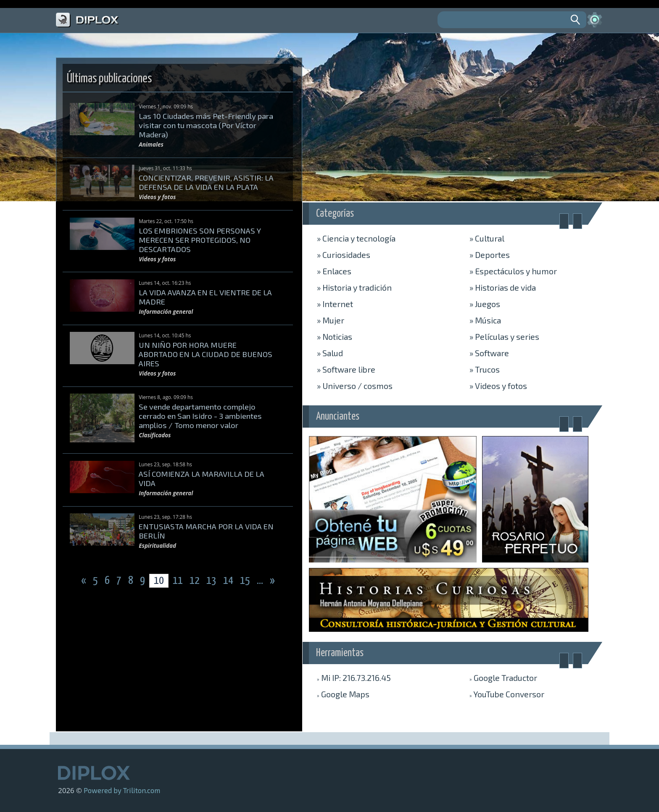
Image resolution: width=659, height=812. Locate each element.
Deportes (490, 255)
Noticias (335, 336)
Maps (343, 694)
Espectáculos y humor (513, 271)
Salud (330, 353)
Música (485, 320)
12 (195, 581)
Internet (335, 304)
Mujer (331, 320)
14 (229, 581)
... (261, 581)
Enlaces (334, 271)
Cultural (487, 238)
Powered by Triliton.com (122, 790)
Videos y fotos (498, 386)
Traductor (503, 678)
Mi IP (354, 678)
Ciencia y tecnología (356, 238)
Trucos (485, 369)
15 (246, 581)
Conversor (507, 694)
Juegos (485, 304)
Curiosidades (344, 255)
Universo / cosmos (355, 386)
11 (178, 581)
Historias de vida (503, 287)
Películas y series (504, 336)
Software (489, 353)
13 (212, 581)
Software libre (346, 369)
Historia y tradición (354, 287)
